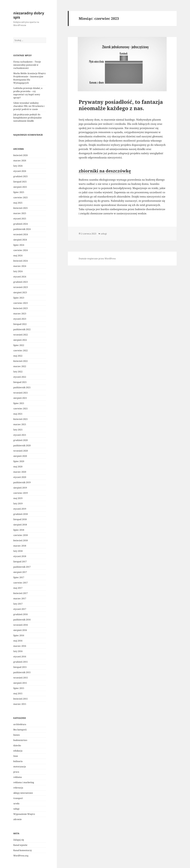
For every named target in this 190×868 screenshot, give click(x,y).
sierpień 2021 (20, 398)
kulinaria (18, 761)
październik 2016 (22, 620)
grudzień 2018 (21, 514)
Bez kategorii (20, 730)
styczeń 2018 (20, 556)
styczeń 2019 (20, 509)
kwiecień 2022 (21, 361)
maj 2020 (18, 467)
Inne (16, 756)
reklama (18, 777)
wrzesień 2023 (21, 287)
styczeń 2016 (20, 657)
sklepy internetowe (23, 793)
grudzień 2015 (21, 662)
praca (16, 772)
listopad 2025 (20, 182)
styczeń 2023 (20, 319)
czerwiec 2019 (21, 493)
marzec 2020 (20, 472)
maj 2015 (18, 693)
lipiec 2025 (19, 192)
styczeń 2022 (20, 377)
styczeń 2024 (20, 277)
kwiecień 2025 (21, 208)
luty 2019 (18, 504)
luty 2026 (18, 166)
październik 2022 (22, 329)
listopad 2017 (20, 562)
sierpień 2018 (20, 525)
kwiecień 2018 (21, 540)
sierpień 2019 (20, 488)
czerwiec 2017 (21, 583)
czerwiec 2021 (21, 409)
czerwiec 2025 (21, 197)
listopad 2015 (20, 667)
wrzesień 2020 (21, 451)
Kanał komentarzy (23, 850)
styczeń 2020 (20, 477)
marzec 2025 (20, 213)
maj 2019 (18, 498)
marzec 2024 (20, 266)
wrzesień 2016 (21, 625)
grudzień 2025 (21, 176)
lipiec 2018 (19, 530)
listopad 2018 (20, 519)
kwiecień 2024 (21, 261)
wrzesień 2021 (21, 393)
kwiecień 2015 (21, 699)
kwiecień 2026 (21, 155)
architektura (20, 724)
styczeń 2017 (20, 609)
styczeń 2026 (20, 171)
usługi (16, 809)
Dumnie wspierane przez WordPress (97, 259)
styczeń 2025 (20, 219)
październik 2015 (22, 672)
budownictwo (20, 740)
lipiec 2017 (19, 577)
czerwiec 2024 (21, 250)
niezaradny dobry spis (29, 15)
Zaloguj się (19, 840)
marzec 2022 (20, 366)
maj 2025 (18, 203)
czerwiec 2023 (21, 303)
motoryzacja (20, 767)
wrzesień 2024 (21, 234)
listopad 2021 (20, 382)
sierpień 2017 (20, 572)
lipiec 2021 (19, 403)
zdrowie (17, 819)
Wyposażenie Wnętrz (24, 814)
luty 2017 (18, 604)
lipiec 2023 (19, 298)
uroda (16, 803)
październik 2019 (22, 482)
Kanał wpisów (20, 845)
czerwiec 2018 (21, 535)
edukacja (18, 751)
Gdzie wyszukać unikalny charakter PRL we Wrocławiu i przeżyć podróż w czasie (29, 106)
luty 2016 (18, 651)
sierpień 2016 (20, 630)
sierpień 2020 (20, 456)
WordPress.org (21, 856)
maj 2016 (18, 641)
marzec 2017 (20, 598)
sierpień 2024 (20, 240)
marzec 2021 (20, 424)
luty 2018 (18, 551)
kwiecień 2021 (21, 419)
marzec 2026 (20, 161)
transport (18, 798)
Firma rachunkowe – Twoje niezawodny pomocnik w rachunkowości (27, 65)
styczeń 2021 (20, 435)
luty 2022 (18, 372)
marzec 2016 (20, 646)
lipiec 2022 (19, 345)
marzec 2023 (20, 314)
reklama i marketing (24, 782)
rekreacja (18, 788)
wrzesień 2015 (21, 678)
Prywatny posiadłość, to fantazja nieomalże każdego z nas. (121, 105)
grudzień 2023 (21, 282)
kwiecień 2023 (21, 308)
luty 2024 (18, 271)
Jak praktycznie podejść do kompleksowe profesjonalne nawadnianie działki (28, 118)
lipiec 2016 (19, 635)
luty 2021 (18, 430)
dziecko (17, 745)
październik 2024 (22, 229)
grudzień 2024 (21, 224)
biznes (17, 735)
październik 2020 (22, 445)
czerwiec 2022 (21, 350)
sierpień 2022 (20, 340)
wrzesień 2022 (21, 335)
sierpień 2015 (20, 683)
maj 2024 (18, 256)
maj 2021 (18, 414)
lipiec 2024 (19, 245)
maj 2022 (18, 356)
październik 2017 (22, 567)
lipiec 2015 (19, 688)
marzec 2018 (20, 546)
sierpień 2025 (20, 187)
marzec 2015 (20, 704)
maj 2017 (18, 588)
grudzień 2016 (21, 614)
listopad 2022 (20, 324)
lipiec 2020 (19, 461)
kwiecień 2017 (21, 593)
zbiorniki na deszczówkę (105, 171)
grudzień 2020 (21, 440)
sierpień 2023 (20, 292)
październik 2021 (22, 387)
